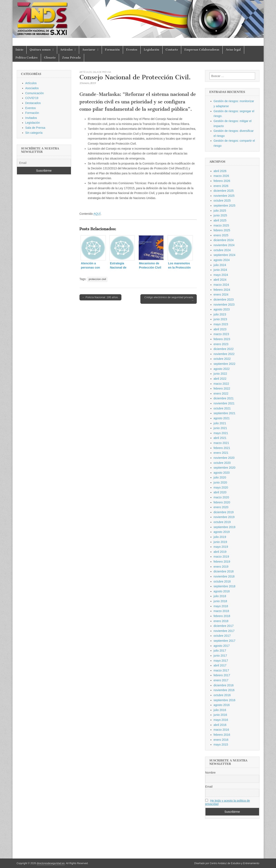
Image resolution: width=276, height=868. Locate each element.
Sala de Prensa (102, 72)
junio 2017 (220, 656)
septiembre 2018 (225, 586)
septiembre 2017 (225, 641)
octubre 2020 (222, 463)
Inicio (20, 50)
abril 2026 (220, 171)
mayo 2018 (221, 606)
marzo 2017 (221, 670)
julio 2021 (220, 423)
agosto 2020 (222, 473)
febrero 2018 (222, 616)
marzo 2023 (221, 334)
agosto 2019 (222, 532)
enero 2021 (221, 453)
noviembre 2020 (224, 458)
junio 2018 (220, 601)
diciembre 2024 (224, 240)
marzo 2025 (221, 225)
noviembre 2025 (224, 196)
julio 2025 (220, 211)
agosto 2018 (222, 591)
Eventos (132, 50)
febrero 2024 (222, 290)
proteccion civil (97, 279)
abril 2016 (220, 725)
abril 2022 (220, 379)
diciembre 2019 (224, 512)
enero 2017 (221, 680)
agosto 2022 (222, 369)
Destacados (33, 103)
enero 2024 (221, 294)
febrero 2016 (222, 735)
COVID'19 (32, 98)
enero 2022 (221, 393)
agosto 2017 (222, 646)
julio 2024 (220, 265)
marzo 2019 (221, 557)
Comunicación (35, 93)
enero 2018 (221, 621)
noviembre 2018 (224, 576)
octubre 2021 (222, 408)
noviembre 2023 (224, 305)
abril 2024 (220, 280)
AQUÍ (97, 214)
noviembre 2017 (224, 631)
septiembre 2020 (225, 468)
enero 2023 (221, 344)
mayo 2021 (221, 433)
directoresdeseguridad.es (51, 863)
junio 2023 (220, 319)
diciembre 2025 (224, 191)
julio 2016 (220, 710)
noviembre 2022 (224, 354)
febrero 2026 (222, 181)
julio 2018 (220, 596)
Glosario (50, 58)
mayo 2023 (221, 324)
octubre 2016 (222, 695)
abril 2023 (220, 329)
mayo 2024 (221, 275)
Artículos (67, 50)
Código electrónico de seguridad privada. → (169, 299)
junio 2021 (220, 428)
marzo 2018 (221, 611)
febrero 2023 (222, 339)
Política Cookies (27, 58)
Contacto (172, 50)
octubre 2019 (222, 522)
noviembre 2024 (224, 245)
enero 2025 (221, 235)
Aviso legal (233, 50)
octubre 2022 (222, 359)
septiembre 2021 (225, 413)
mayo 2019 (221, 547)
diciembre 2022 (224, 349)
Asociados (32, 88)
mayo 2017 (221, 661)
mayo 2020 (221, 487)
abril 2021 (220, 438)
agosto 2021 (222, 418)
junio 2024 (220, 270)
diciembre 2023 (224, 300)
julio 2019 (220, 537)
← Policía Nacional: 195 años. (100, 297)
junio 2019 (220, 542)
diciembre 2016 (224, 685)
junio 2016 (220, 715)
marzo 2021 (221, 443)
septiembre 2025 (225, 206)
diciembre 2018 (224, 571)
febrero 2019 (222, 562)
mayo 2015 (221, 745)
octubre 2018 (222, 581)
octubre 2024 (222, 250)
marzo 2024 (221, 285)
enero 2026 (221, 186)
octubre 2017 (222, 636)
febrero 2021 (222, 448)
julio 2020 (220, 477)
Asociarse (89, 50)
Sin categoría (34, 133)
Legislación (151, 50)
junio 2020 (220, 482)
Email (209, 787)
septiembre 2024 (225, 255)
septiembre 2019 (225, 527)
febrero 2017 (222, 675)
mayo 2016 (221, 720)
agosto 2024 (222, 260)
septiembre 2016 (225, 700)
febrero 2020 (222, 502)
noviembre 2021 (224, 403)
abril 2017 (220, 665)
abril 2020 (220, 492)
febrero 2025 (222, 230)
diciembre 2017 (224, 626)
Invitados (31, 118)
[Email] (44, 163)
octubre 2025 (222, 201)
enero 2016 (221, 740)
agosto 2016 (222, 705)
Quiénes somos (40, 50)
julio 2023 (220, 314)
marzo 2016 (221, 730)
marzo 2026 (221, 176)
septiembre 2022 (225, 364)
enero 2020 (221, 507)
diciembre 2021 (224, 398)
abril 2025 (220, 220)
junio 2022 (220, 374)
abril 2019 (220, 552)
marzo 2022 (221, 384)
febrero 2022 (222, 388)
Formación (112, 50)
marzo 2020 (221, 497)
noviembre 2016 (224, 690)
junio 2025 (220, 215)
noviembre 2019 (224, 517)
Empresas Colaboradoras (202, 50)
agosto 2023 (222, 309)
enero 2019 (221, 567)
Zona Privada (71, 58)
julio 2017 (220, 651)
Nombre (211, 773)
